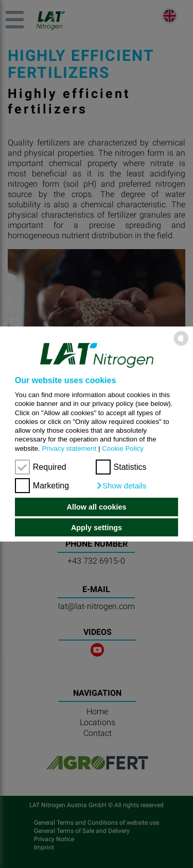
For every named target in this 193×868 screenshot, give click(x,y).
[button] (121, 486)
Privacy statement (69, 448)
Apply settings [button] (97, 528)
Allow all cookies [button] (97, 507)
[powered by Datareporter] (181, 345)
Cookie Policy (123, 448)
